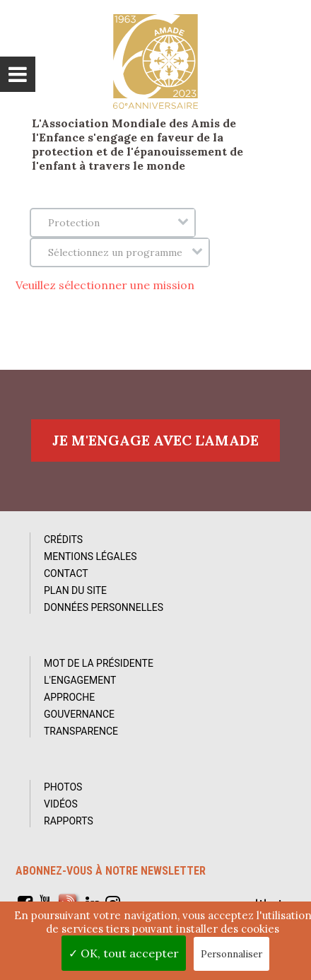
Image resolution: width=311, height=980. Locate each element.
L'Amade (155, 62)
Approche (69, 697)
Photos (63, 787)
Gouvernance (79, 714)
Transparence (81, 731)
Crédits (63, 539)
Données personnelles (104, 607)
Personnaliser (231, 954)
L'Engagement (80, 680)
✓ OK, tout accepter (124, 953)
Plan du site (75, 590)
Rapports (69, 821)
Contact (66, 573)
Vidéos (61, 804)
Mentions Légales (90, 556)
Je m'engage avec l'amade (155, 440)
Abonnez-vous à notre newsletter (111, 871)
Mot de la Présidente (99, 663)
